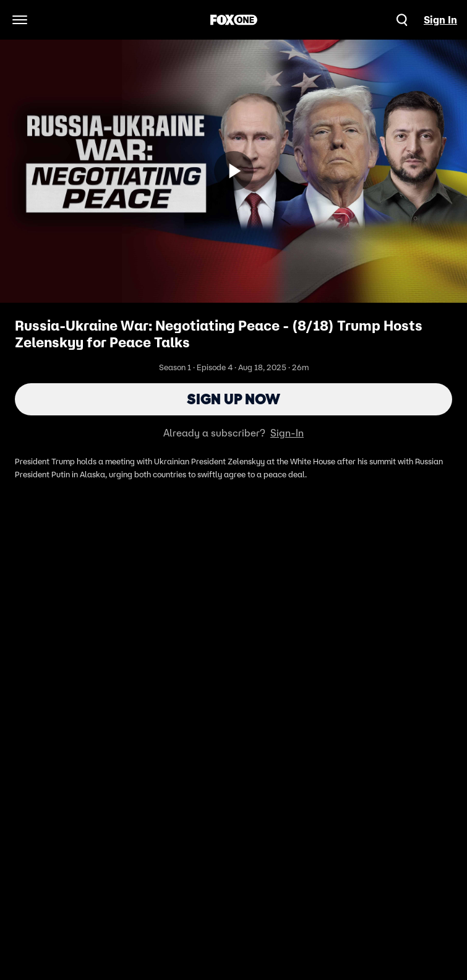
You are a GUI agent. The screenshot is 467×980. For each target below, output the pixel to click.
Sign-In (287, 433)
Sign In (440, 20)
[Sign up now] (234, 171)
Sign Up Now (233, 399)
